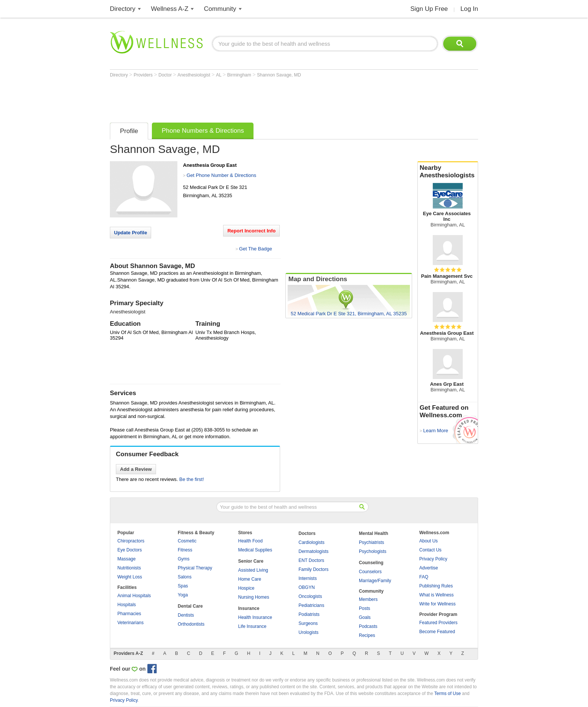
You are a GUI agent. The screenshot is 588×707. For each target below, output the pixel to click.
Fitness (185, 550)
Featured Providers (438, 623)
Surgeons (308, 623)
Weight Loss (130, 577)
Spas (183, 586)
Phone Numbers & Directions (203, 131)
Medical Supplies (255, 550)
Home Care (250, 579)
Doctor (166, 75)
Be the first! (192, 479)
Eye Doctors (130, 550)
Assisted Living (253, 570)
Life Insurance (252, 626)
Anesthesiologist (194, 75)
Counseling (371, 563)
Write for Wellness (437, 604)
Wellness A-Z (170, 9)
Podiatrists (309, 614)
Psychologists (373, 551)
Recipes (367, 635)
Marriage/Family (375, 581)
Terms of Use (448, 694)
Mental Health (373, 533)
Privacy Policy (433, 559)
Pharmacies (129, 614)
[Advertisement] (246, 98)
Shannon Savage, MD (279, 75)
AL (219, 75)
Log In (469, 9)
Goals (365, 617)
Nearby (448, 172)
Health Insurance (255, 617)
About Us (428, 541)
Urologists (308, 632)
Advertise (429, 568)
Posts (364, 608)
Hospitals (127, 605)
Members (368, 599)
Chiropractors (131, 541)
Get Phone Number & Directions (221, 175)
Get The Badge (255, 249)
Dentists (186, 615)
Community (220, 9)
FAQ (424, 577)
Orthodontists (191, 624)
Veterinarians (130, 623)
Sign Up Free (429, 9)
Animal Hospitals (134, 596)
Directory (123, 9)
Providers (144, 75)
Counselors (370, 572)
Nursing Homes (254, 597)
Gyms (184, 559)
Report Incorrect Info (251, 231)
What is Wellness (436, 595)
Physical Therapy (195, 568)
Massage (127, 559)
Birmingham (240, 75)
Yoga (183, 595)
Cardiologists (311, 542)
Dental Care (190, 606)
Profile (129, 131)
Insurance (249, 608)
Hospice (246, 588)
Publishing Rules (436, 586)
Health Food (250, 541)
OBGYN (307, 587)
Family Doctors (313, 569)
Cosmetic (187, 541)
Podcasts (368, 626)
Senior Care (251, 561)
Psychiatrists (371, 542)
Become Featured (437, 632)
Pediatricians (311, 605)
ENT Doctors (311, 560)
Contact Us (430, 550)
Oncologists (310, 596)
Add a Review (136, 469)
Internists (308, 578)
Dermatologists (313, 551)
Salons (185, 577)
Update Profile (130, 233)
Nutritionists (129, 568)
